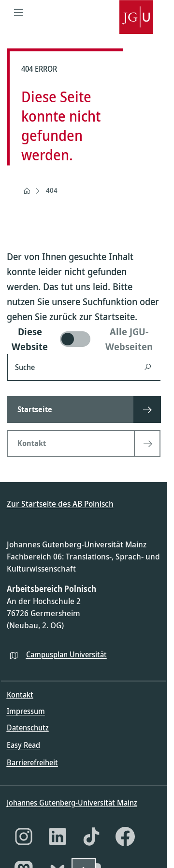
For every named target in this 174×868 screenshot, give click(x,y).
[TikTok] (91, 837)
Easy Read (23, 745)
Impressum (26, 711)
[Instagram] (24, 837)
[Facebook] (125, 837)
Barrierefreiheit (32, 762)
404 (52, 190)
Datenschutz (28, 728)
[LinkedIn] (58, 837)
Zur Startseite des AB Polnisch (60, 504)
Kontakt (20, 695)
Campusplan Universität (66, 654)
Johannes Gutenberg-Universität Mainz (72, 803)
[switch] (84, 339)
